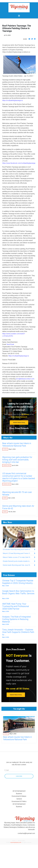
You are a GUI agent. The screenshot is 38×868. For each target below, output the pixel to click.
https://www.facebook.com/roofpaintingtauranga (19, 163)
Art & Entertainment (19, 791)
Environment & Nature (19, 796)
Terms (14, 841)
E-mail (7, 770)
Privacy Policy (21, 841)
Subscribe (19, 776)
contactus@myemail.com (26, 833)
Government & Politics (19, 801)
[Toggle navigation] (19, 16)
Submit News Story (19, 422)
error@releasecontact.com (25, 379)
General (19, 799)
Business (19, 794)
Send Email (10, 344)
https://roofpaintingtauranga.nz (13, 100)
